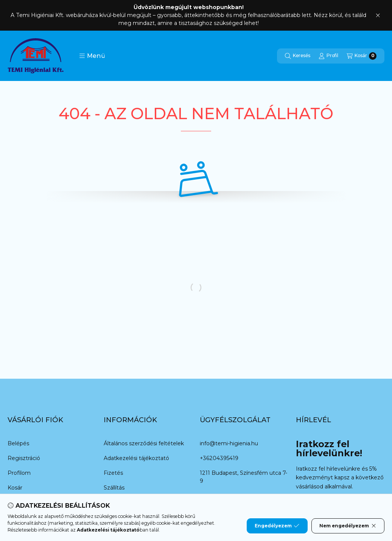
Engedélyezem (277, 526)
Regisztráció (24, 458)
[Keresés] (298, 56)
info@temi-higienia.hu (229, 443)
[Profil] (328, 56)
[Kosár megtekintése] (362, 56)
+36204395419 (219, 458)
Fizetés (113, 473)
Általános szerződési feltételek (144, 443)
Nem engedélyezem (348, 526)
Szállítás (114, 488)
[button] (92, 56)
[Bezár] (378, 16)
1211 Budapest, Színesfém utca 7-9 (243, 477)
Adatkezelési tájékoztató (136, 458)
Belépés (18, 443)
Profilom (19, 473)
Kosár (15, 488)
